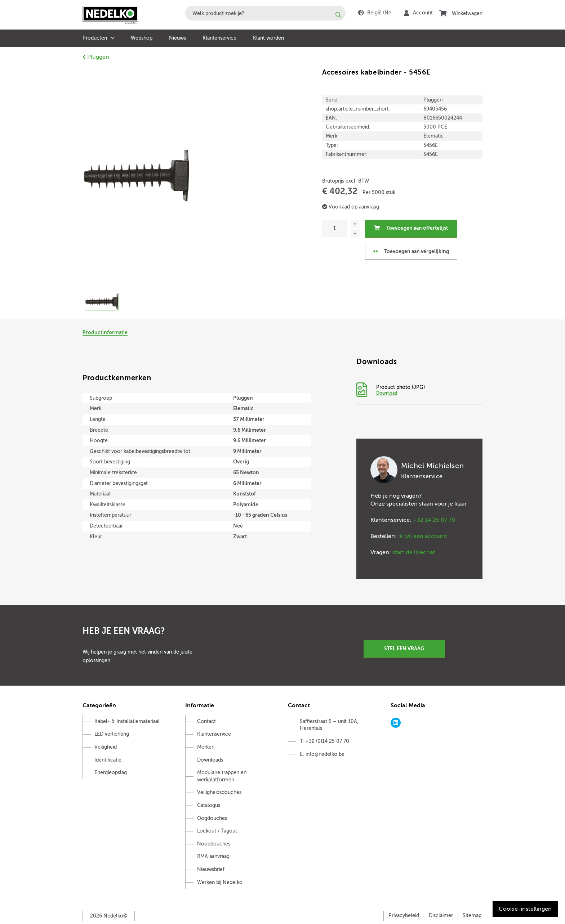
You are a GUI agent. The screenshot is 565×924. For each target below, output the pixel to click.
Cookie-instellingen (525, 909)
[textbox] (265, 13)
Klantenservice (219, 38)
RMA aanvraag (213, 856)
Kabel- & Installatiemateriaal (127, 721)
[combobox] (265, 13)
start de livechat (414, 552)
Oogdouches (212, 818)
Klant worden (268, 38)
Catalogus (209, 805)
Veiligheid (106, 747)
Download (387, 393)
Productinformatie (105, 332)
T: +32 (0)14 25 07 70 (324, 741)
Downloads (210, 760)
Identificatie (108, 760)
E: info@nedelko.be (322, 754)
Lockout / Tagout (217, 831)
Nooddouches (214, 844)
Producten (95, 38)
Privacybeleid (404, 916)
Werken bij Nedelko (220, 882)
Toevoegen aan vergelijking (411, 251)
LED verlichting (112, 734)
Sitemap (472, 916)
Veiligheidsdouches (219, 792)
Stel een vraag (404, 649)
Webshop (142, 38)
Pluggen (96, 57)
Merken (206, 747)
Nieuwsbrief (211, 869)
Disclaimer (441, 916)
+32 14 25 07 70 (434, 520)
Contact (206, 721)
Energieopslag (111, 773)
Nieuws (177, 38)
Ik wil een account (423, 536)
